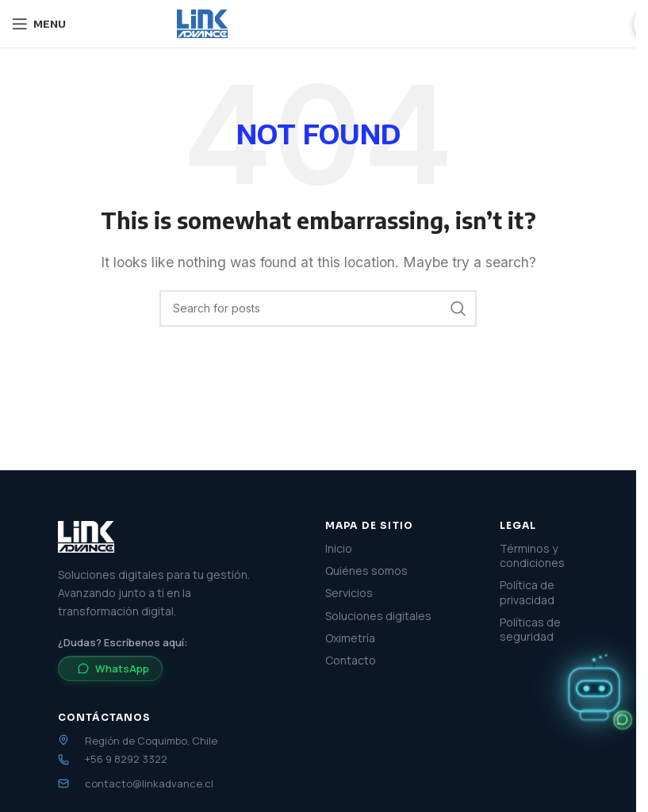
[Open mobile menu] (39, 24)
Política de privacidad (527, 592)
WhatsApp (113, 668)
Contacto (351, 661)
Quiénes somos (470, 23)
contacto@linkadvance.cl (149, 783)
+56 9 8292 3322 (126, 759)
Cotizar (589, 24)
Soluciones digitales (378, 616)
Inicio (339, 549)
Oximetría (350, 638)
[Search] (318, 308)
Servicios (284, 23)
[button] (594, 691)
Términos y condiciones (532, 556)
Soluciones (368, 23)
